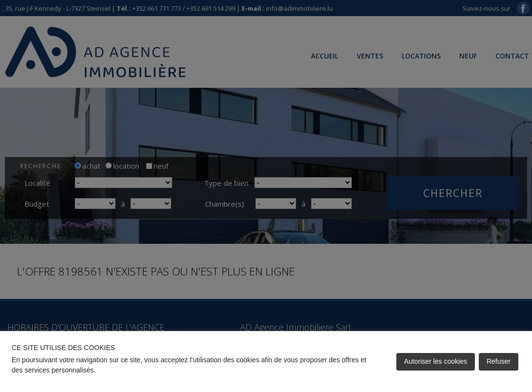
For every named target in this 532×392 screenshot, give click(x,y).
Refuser (499, 361)
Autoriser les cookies (436, 361)
